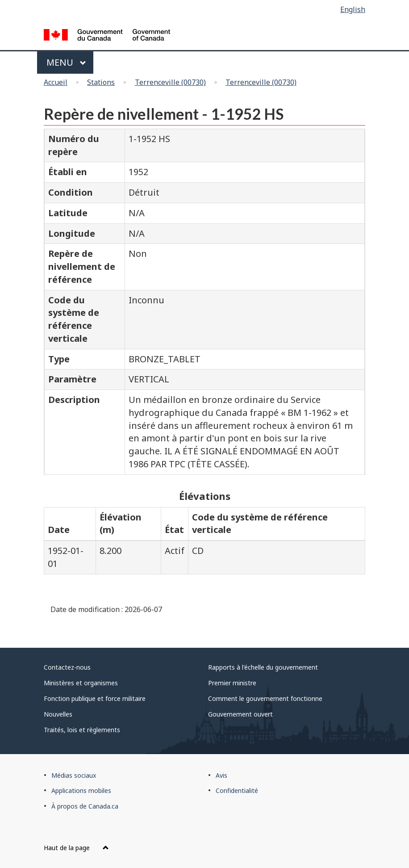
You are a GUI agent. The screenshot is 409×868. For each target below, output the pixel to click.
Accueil (56, 82)
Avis (221, 775)
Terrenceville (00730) (170, 82)
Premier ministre (232, 683)
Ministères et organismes (81, 683)
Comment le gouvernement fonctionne (265, 698)
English (353, 9)
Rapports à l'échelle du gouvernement (263, 667)
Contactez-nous (67, 667)
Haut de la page (76, 848)
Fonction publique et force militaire (95, 698)
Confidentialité (237, 790)
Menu (66, 62)
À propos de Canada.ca (85, 806)
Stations (101, 82)
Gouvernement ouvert (240, 714)
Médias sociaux (74, 775)
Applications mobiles (81, 790)
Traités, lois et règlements (82, 730)
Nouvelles (58, 714)
